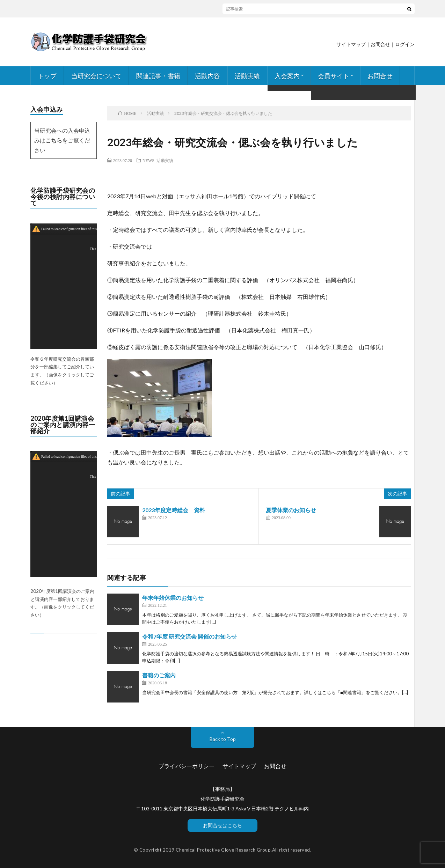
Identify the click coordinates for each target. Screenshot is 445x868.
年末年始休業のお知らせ (173, 598)
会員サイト (334, 76)
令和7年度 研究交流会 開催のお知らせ (189, 636)
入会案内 (287, 76)
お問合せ (380, 76)
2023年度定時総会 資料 (174, 510)
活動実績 (247, 76)
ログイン (405, 44)
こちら (54, 140)
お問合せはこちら (222, 825)
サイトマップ (351, 44)
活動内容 (207, 76)
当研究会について (96, 76)
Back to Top (223, 739)
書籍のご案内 (159, 675)
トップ (47, 76)
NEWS (148, 160)
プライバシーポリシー (187, 766)
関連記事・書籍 (158, 76)
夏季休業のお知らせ (291, 510)
